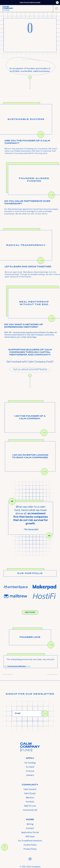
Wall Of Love (30, 806)
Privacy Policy (30, 849)
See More (30, 614)
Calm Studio (30, 794)
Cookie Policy (30, 845)
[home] (8, 9)
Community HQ (30, 810)
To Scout (30, 771)
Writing (30, 824)
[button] (57, 9)
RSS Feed (30, 837)
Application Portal (30, 833)
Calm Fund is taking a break (30, 2)
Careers (30, 775)
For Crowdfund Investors (30, 841)
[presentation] (27, 724)
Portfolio (30, 802)
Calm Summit (30, 789)
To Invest (30, 767)
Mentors (30, 798)
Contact (30, 828)
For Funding (30, 763)
